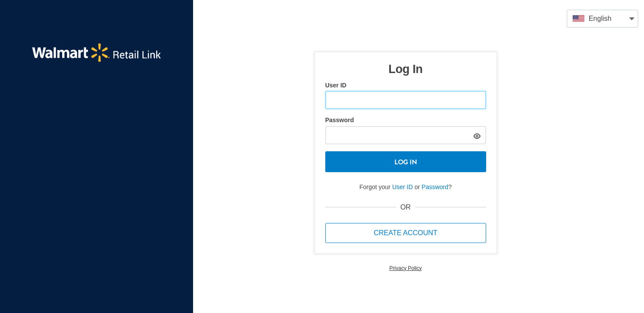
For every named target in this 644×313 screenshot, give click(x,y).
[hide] (477, 135)
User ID (336, 85)
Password (340, 120)
